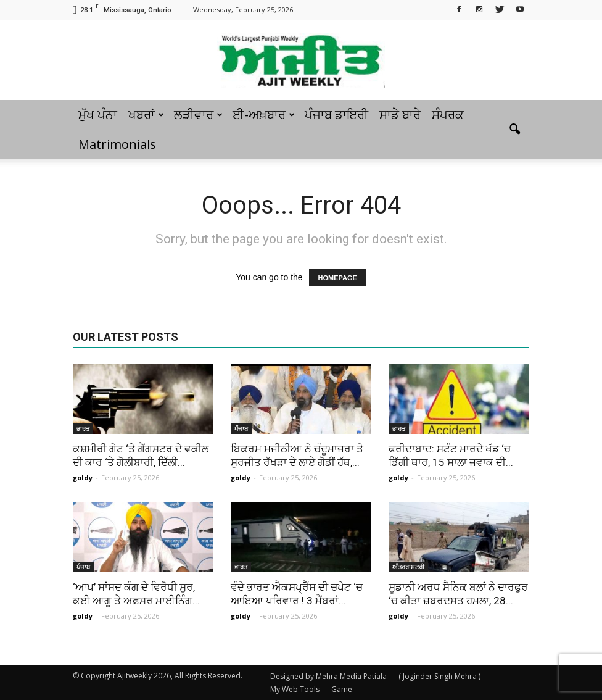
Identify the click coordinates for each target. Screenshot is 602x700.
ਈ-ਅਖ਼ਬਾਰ (264, 115)
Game (342, 689)
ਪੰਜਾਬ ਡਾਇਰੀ (336, 115)
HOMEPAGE (338, 278)
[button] (514, 130)
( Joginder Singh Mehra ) (439, 676)
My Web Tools (295, 689)
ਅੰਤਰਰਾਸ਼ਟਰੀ (408, 567)
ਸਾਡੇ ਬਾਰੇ (400, 115)
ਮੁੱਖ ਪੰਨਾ (98, 115)
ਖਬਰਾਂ (146, 115)
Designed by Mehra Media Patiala (328, 676)
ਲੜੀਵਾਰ (198, 115)
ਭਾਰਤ (83, 428)
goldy (83, 477)
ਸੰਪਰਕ (448, 115)
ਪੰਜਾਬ (241, 428)
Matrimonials (117, 144)
